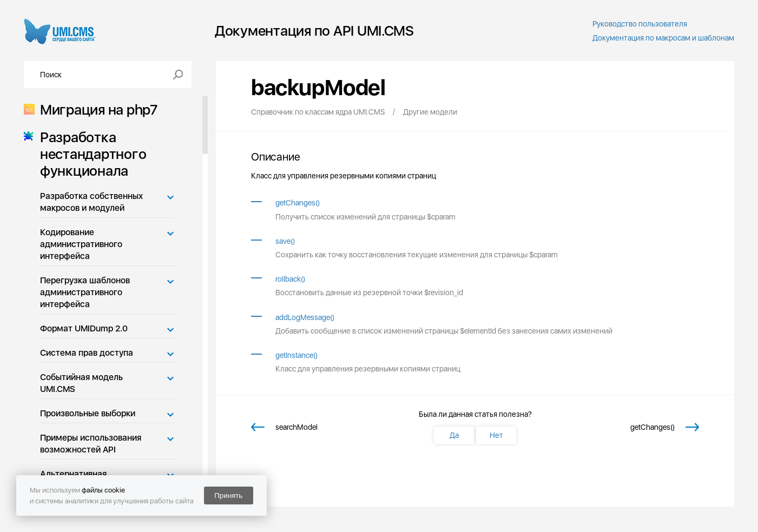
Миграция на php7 (95, 109)
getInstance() (296, 355)
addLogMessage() (305, 317)
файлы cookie (103, 490)
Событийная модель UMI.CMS (81, 383)
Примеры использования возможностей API (91, 444)
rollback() (290, 279)
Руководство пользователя (640, 24)
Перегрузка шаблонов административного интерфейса (85, 292)
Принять (228, 496)
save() (285, 241)
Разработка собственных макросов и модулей (91, 202)
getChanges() (298, 203)
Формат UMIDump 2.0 (84, 328)
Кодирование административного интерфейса (81, 244)
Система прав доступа (87, 353)
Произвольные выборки (88, 413)
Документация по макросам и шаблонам (663, 38)
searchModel (296, 427)
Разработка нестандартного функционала (90, 154)
